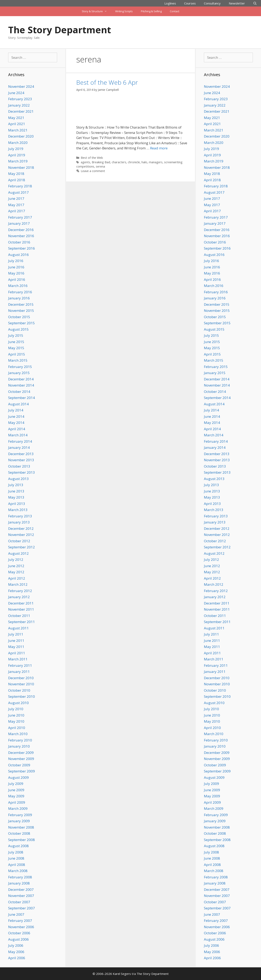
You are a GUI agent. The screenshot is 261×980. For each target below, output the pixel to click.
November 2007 (21, 896)
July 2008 (16, 852)
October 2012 (19, 541)
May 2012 (16, 572)
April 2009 (17, 802)
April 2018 (17, 180)
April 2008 (17, 865)
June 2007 (16, 914)
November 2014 (21, 385)
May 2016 (16, 273)
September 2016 (22, 248)
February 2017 (20, 217)
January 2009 (19, 821)
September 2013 (22, 472)
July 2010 (16, 709)
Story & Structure (96, 11)
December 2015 (21, 304)
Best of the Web (92, 158)
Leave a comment (93, 171)
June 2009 (16, 790)
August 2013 (18, 479)
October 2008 (19, 833)
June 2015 (16, 342)
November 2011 (21, 609)
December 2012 (21, 528)
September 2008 (22, 840)
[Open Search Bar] (255, 3)
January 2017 (19, 223)
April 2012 (17, 578)
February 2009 (20, 815)
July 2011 (16, 634)
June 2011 (16, 641)
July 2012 (16, 559)
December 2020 (21, 136)
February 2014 (20, 441)
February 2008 (20, 877)
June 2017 (16, 198)
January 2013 (19, 522)
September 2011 (22, 622)
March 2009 (18, 808)
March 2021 (18, 130)
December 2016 (21, 230)
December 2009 (21, 753)
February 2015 (20, 367)
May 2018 (16, 174)
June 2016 (16, 267)
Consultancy (212, 3)
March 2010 (18, 734)
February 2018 (20, 186)
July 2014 (16, 410)
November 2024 (21, 86)
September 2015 (22, 323)
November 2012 (21, 535)
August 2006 (18, 939)
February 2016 (20, 292)
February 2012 (20, 591)
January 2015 (19, 373)
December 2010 (21, 678)
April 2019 (17, 155)
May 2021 (16, 118)
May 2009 (16, 796)
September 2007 (22, 908)
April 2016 (17, 279)
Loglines (170, 3)
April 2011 (17, 653)
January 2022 (19, 105)
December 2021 (21, 111)
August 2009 (18, 777)
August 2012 (18, 553)
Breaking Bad (101, 162)
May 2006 (16, 952)
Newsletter (237, 3)
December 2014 (21, 379)
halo (144, 162)
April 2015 (17, 354)
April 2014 (17, 429)
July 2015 (16, 335)
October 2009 (19, 765)
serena (100, 166)
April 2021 (17, 124)
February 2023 (20, 99)
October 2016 (19, 242)
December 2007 (21, 889)
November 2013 (21, 460)
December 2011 (21, 603)
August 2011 (18, 628)
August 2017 (18, 192)
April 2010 (17, 728)
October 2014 (19, 392)
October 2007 (19, 902)
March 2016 (18, 286)
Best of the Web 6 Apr (107, 82)
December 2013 (21, 454)
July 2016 (16, 261)
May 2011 (16, 647)
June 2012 (16, 566)
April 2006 (17, 958)
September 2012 (22, 547)
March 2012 (18, 584)
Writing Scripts (124, 11)
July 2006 (16, 945)
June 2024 (16, 93)
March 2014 (18, 435)
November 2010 (21, 684)
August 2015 (18, 329)
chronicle (134, 162)
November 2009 (21, 759)
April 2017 (17, 211)
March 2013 (18, 510)
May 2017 (16, 205)
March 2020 (18, 143)
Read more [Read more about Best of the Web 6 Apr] (159, 148)
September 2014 (22, 398)
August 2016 (18, 255)
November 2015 (21, 311)
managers (156, 162)
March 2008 (18, 871)
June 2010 (16, 715)
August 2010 (18, 703)
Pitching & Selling (151, 11)
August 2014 (18, 404)
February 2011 (20, 665)
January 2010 (19, 746)
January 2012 (19, 597)
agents (85, 162)
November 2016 (21, 236)
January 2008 (19, 883)
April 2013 (17, 504)
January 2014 (19, 447)
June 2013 (16, 491)
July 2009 (16, 784)
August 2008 (18, 846)
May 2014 (16, 423)
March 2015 (18, 360)
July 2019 (16, 149)
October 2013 (19, 466)
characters (119, 162)
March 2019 (18, 161)
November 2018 (21, 167)
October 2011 (19, 616)
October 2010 (19, 690)
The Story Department (60, 30)
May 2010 (16, 721)
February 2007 (20, 921)
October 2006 (19, 933)
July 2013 (16, 485)
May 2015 (16, 348)
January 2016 (19, 298)
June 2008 (16, 858)
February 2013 (20, 516)
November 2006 (21, 927)
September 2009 (22, 771)
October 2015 (19, 317)
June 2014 (16, 416)
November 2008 (21, 827)
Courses (190, 3)
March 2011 (18, 659)
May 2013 (16, 497)
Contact (175, 11)
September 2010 (22, 696)
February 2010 (20, 740)
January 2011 (19, 672)
